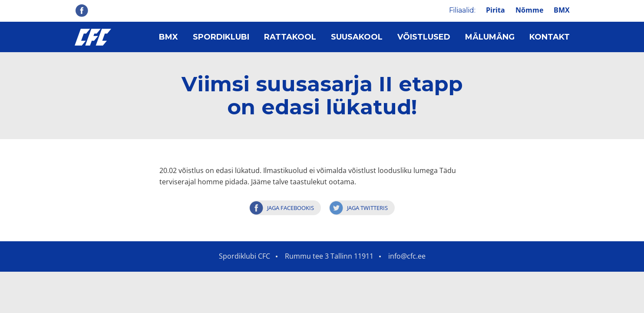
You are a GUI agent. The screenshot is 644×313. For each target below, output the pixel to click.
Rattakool (290, 37)
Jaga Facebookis (291, 208)
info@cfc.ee (407, 256)
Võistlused (424, 37)
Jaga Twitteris (367, 208)
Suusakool (357, 37)
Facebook (82, 10)
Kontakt (550, 37)
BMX (562, 10)
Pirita (495, 10)
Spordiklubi (221, 37)
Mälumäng (490, 37)
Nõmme (529, 10)
